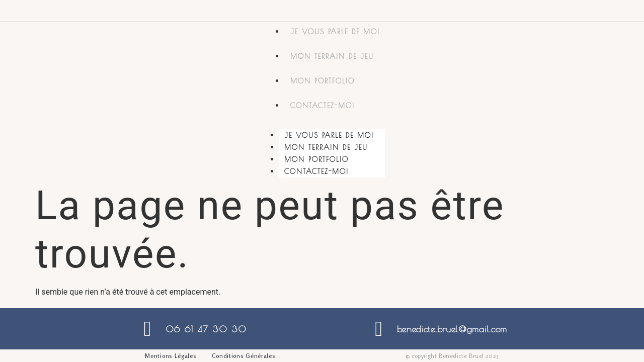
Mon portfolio (323, 81)
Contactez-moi (323, 106)
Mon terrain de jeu (332, 56)
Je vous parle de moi (335, 32)
